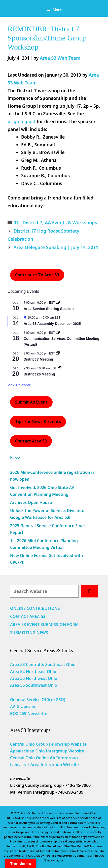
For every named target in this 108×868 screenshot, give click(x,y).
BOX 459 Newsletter (30, 714)
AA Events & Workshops (71, 222)
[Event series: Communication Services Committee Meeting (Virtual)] (58, 333)
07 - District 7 (28, 222)
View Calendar (19, 385)
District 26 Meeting (39, 374)
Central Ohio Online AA (33, 758)
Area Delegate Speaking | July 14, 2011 (56, 247)
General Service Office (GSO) (38, 700)
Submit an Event (31, 402)
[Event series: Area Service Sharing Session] (58, 303)
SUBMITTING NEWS (29, 633)
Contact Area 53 (31, 441)
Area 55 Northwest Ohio (34, 678)
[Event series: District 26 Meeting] (60, 368)
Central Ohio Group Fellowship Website (48, 744)
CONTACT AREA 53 (28, 616)
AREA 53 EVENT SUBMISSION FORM (44, 625)
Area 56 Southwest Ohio (34, 685)
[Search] (90, 591)
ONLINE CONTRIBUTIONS (35, 608)
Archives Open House (31, 502)
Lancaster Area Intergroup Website (44, 765)
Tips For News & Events (38, 421)
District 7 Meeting (38, 359)
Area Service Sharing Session (49, 309)
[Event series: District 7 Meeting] (58, 353)
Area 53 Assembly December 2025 (52, 324)
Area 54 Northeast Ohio (33, 672)
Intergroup (67, 758)
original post (22, 121)
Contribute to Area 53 (37, 275)
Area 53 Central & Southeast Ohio (43, 664)
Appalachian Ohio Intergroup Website (47, 751)
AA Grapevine (23, 706)
